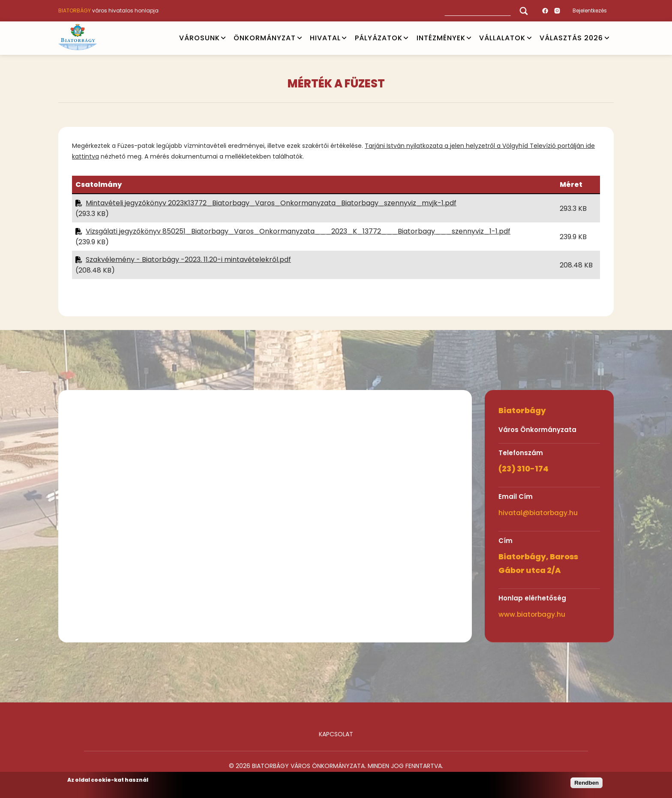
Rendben (586, 783)
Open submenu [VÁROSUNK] (223, 38)
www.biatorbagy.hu (532, 614)
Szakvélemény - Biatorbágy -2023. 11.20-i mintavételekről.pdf (188, 259)
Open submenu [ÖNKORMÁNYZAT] (300, 38)
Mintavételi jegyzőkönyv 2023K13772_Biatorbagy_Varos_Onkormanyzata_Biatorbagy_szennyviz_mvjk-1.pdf (271, 203)
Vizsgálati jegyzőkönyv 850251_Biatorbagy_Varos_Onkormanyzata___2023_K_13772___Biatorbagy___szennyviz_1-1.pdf (298, 231)
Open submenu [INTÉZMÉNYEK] (469, 38)
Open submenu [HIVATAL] (344, 38)
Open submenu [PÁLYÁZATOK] (406, 38)
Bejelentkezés (590, 10)
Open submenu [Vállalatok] (529, 38)
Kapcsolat (336, 734)
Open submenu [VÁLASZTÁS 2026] (607, 38)
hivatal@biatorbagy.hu (538, 513)
